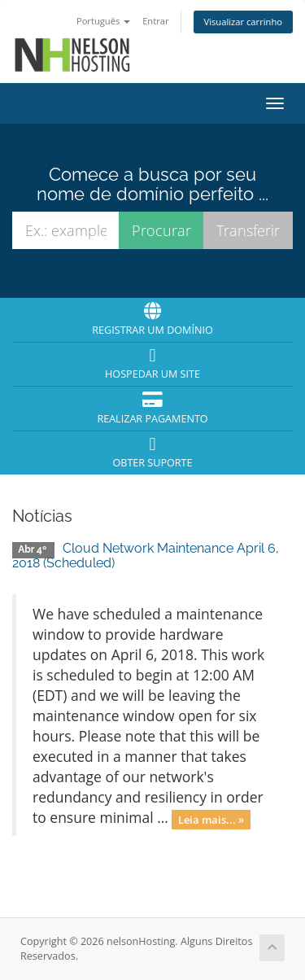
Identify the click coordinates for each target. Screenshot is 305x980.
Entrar (155, 21)
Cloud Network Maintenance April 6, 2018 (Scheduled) (146, 556)
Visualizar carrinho (244, 22)
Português (103, 21)
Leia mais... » (211, 819)
